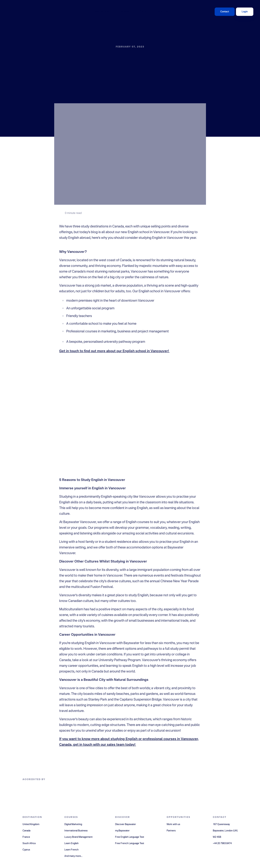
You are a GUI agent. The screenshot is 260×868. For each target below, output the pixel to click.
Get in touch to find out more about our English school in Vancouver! (114, 351)
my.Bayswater (122, 831)
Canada (26, 831)
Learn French (71, 850)
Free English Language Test (130, 837)
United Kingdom (31, 824)
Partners (171, 831)
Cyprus (26, 850)
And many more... (73, 856)
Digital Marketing (73, 824)
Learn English (71, 843)
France (26, 837)
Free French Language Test (130, 843)
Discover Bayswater (125, 824)
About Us (162, 12)
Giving (143, 12)
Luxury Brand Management (78, 837)
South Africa (29, 843)
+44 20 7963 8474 (222, 843)
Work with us (173, 824)
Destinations (101, 12)
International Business (76, 831)
